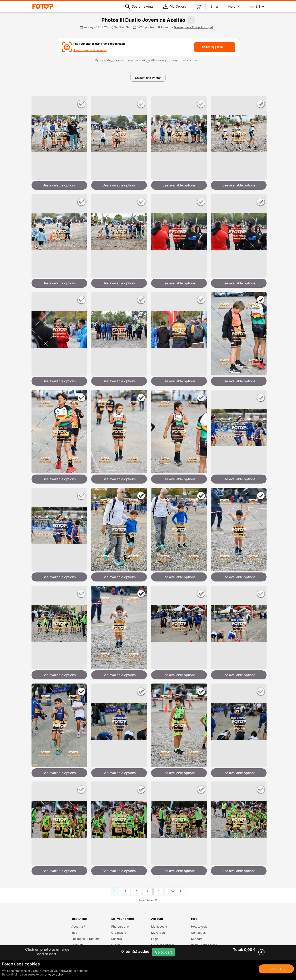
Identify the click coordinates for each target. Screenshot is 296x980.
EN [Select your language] (257, 6)
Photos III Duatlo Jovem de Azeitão (143, 20)
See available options (59, 185)
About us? (78, 926)
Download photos (163, 945)
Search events (139, 6)
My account (159, 926)
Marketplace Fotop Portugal (193, 27)
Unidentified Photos (148, 78)
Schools (116, 939)
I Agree (276, 969)
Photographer (120, 926)
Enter (214, 6)
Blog (74, 933)
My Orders (175, 6)
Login (155, 939)
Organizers (119, 933)
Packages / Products (85, 939)
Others (116, 945)
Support (196, 939)
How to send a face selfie (90, 50)
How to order (200, 926)
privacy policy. (55, 974)
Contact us (198, 933)
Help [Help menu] (234, 6)
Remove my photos (204, 945)
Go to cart (163, 952)
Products (77, 945)
